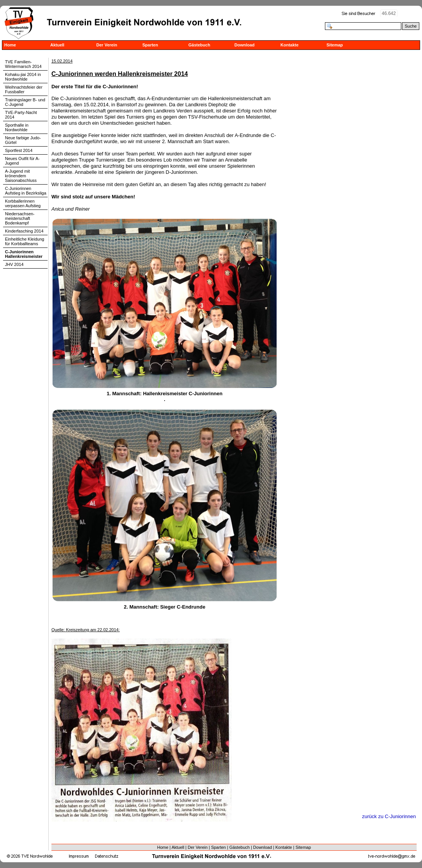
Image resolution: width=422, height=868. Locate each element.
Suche (411, 26)
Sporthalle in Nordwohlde (17, 127)
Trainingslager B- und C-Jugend (25, 102)
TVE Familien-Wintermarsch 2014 (23, 64)
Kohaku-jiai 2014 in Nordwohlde (23, 77)
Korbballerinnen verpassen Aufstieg (23, 203)
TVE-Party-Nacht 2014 (21, 115)
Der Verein (107, 45)
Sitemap (335, 45)
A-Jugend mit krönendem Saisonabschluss (21, 176)
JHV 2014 (14, 264)
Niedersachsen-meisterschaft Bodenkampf (20, 218)
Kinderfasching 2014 (24, 231)
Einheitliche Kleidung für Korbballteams (25, 241)
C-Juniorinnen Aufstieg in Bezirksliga (26, 191)
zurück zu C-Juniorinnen (389, 816)
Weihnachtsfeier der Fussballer (24, 89)
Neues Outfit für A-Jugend (22, 161)
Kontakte (289, 45)
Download (245, 45)
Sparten (150, 45)
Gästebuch (199, 45)
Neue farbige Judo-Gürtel (23, 140)
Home (10, 45)
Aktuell (57, 45)
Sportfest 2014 (19, 150)
